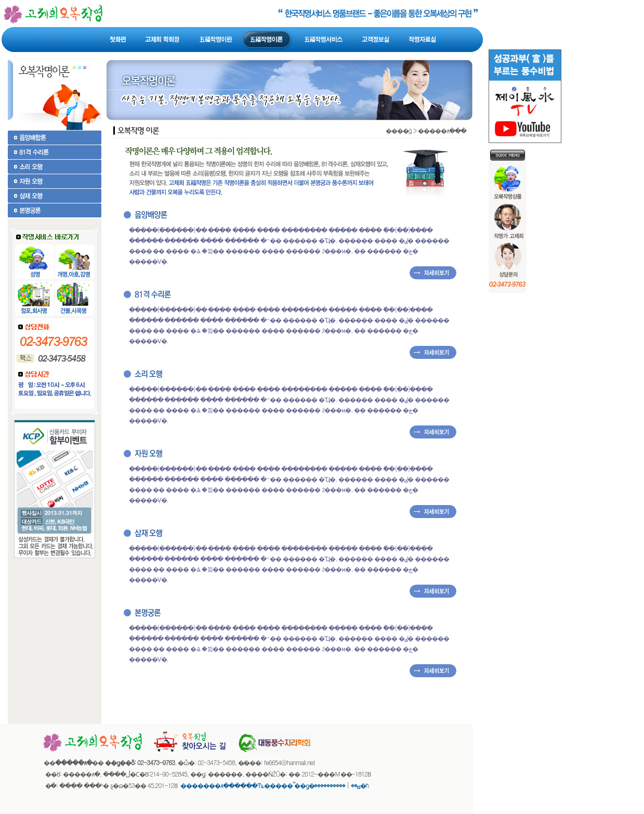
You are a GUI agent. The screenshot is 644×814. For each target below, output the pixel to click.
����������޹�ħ (342, 785)
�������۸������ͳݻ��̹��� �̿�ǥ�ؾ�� (270, 785)
